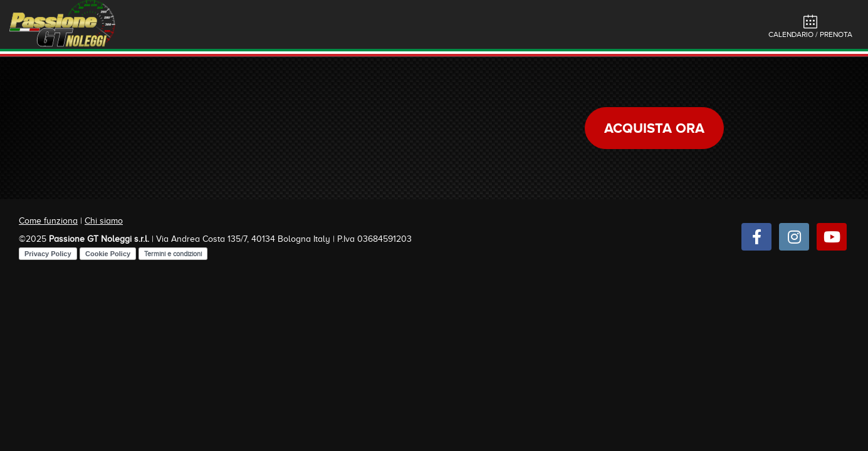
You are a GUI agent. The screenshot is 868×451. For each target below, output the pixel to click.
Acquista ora (654, 128)
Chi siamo (104, 221)
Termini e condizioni (173, 254)
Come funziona (48, 221)
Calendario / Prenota (810, 27)
